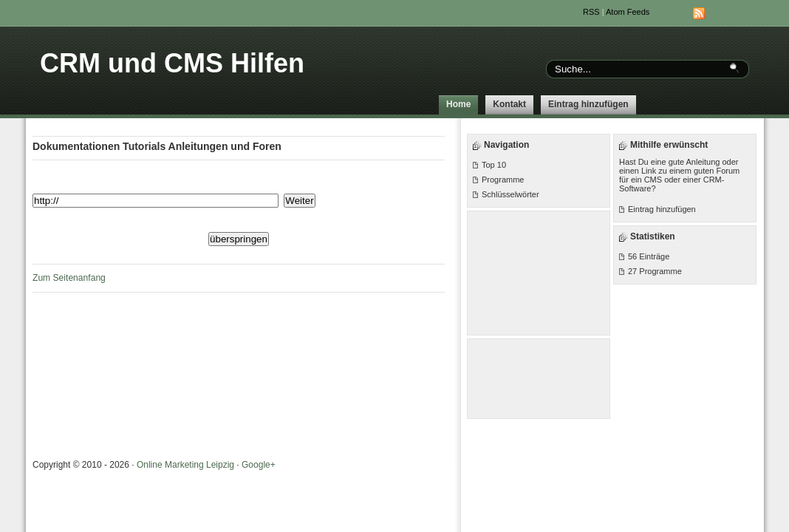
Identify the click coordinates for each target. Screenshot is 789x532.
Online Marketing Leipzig (185, 465)
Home (458, 104)
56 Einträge (649, 256)
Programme (503, 180)
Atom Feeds (628, 12)
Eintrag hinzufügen (588, 104)
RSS (591, 12)
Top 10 (494, 165)
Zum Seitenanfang (69, 278)
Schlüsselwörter (510, 194)
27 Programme (655, 271)
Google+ (259, 465)
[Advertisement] (539, 272)
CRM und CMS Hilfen (172, 63)
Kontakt (509, 104)
